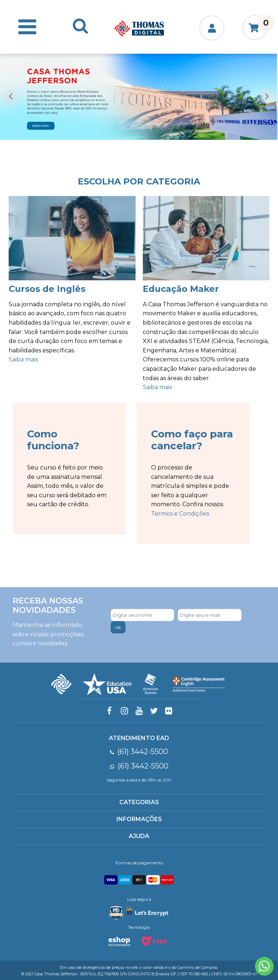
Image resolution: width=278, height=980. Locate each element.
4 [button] (150, 127)
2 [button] (136, 127)
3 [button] (143, 127)
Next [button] (267, 97)
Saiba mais (23, 359)
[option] (138, 97)
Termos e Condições (180, 514)
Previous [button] (11, 97)
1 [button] (128, 127)
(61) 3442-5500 (139, 752)
